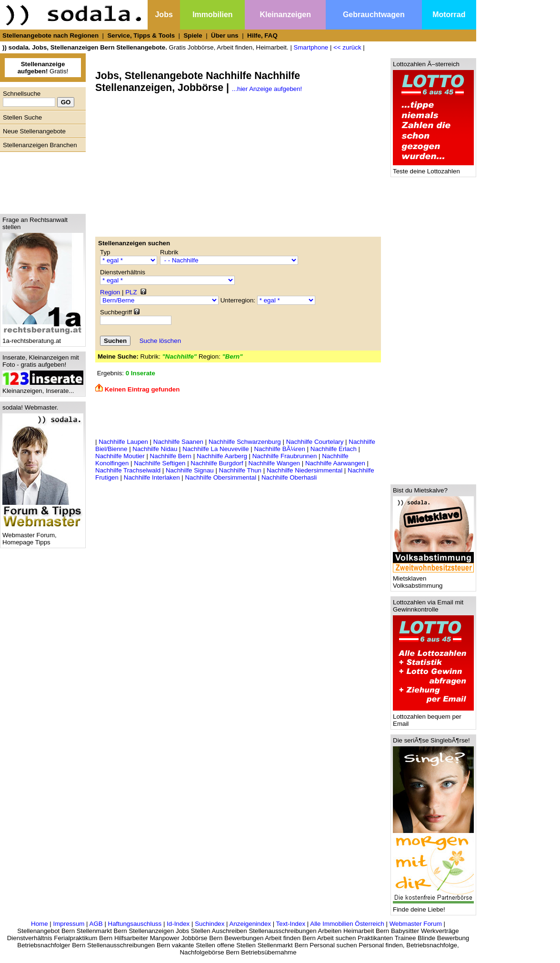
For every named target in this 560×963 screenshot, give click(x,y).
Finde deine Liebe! (433, 907)
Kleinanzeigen (285, 15)
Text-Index (291, 924)
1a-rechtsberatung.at (43, 338)
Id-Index (178, 924)
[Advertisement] (40, 181)
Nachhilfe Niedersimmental (305, 470)
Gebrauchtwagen (374, 15)
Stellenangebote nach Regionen (50, 35)
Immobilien (212, 15)
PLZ (131, 292)
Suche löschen (160, 341)
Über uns (225, 35)
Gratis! (43, 68)
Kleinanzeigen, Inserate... (43, 388)
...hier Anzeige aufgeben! (267, 89)
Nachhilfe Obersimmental (220, 477)
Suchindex (210, 924)
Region (110, 292)
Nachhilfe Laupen (123, 442)
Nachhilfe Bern (171, 456)
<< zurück (347, 47)
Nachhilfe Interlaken (152, 477)
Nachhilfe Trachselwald (128, 470)
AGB (96, 924)
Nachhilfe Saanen (178, 442)
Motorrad (449, 15)
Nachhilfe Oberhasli (289, 477)
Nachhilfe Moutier (120, 456)
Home (40, 924)
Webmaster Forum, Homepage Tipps (43, 536)
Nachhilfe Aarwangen (335, 463)
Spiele (193, 35)
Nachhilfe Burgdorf (217, 463)
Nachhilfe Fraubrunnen (285, 456)
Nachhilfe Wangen (274, 463)
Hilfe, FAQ (262, 35)
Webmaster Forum (416, 924)
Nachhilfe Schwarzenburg (245, 442)
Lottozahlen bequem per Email (433, 717)
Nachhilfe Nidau (155, 449)
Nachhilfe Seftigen (160, 463)
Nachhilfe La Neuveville (215, 449)
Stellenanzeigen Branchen (40, 145)
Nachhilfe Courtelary (315, 442)
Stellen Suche (22, 117)
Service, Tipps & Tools (141, 35)
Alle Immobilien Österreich (347, 924)
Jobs (164, 15)
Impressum (69, 924)
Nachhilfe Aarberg (222, 456)
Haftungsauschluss (135, 924)
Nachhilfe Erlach (334, 449)
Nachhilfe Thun (240, 470)
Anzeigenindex (250, 924)
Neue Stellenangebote (34, 131)
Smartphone (311, 47)
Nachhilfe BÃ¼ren (279, 449)
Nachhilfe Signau (190, 470)
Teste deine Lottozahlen (433, 168)
